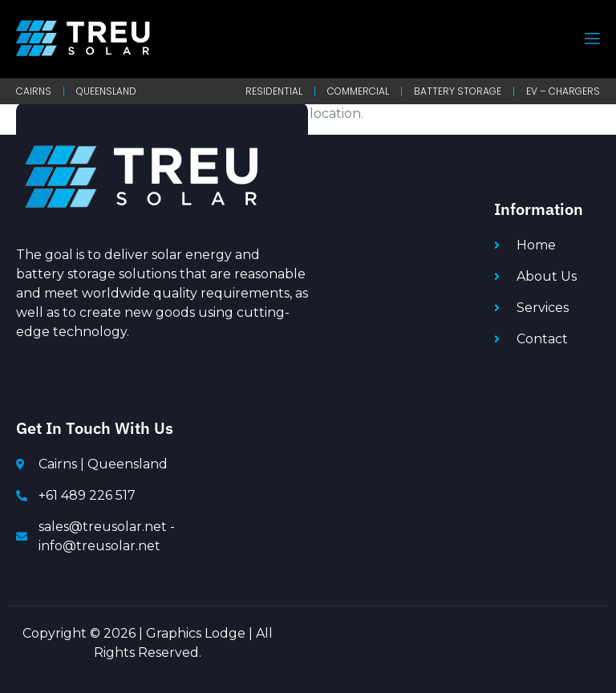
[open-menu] (591, 39)
